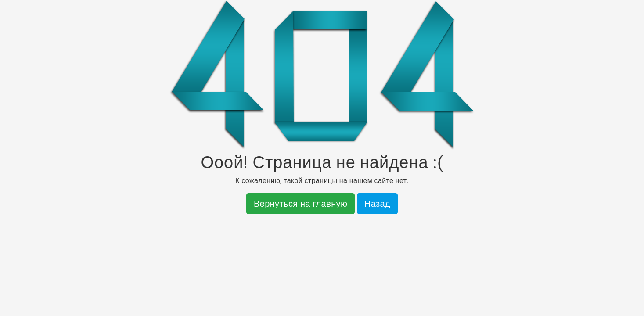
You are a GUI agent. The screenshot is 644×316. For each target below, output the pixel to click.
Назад (377, 204)
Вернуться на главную (301, 204)
